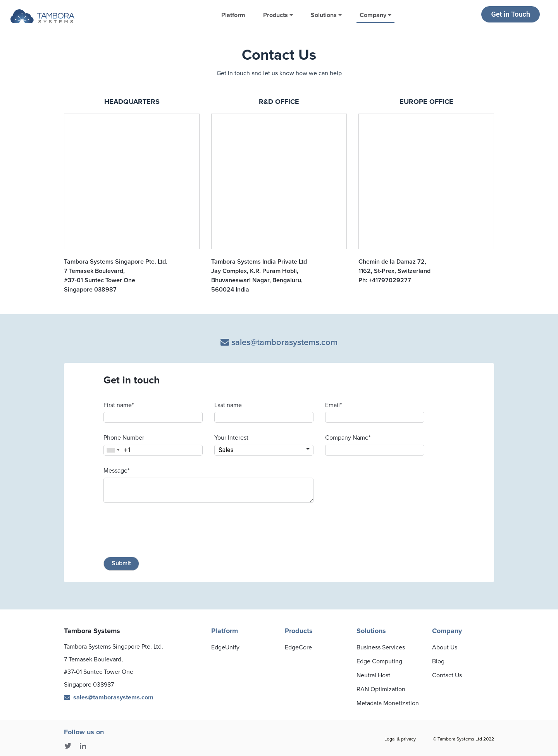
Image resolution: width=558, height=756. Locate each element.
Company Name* (348, 438)
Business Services (381, 647)
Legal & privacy (400, 739)
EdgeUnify (225, 647)
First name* (119, 405)
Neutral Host (373, 675)
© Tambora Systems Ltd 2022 (463, 739)
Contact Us (447, 675)
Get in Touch (511, 14)
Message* (116, 471)
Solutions (326, 15)
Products (278, 15)
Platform (233, 15)
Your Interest (231, 438)
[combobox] (113, 450)
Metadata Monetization (388, 703)
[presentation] (162, 531)
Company (375, 15)
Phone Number (124, 438)
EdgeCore (298, 647)
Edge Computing (379, 661)
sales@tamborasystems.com (279, 343)
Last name (228, 405)
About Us (445, 647)
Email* (333, 405)
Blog (438, 661)
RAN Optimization (381, 689)
